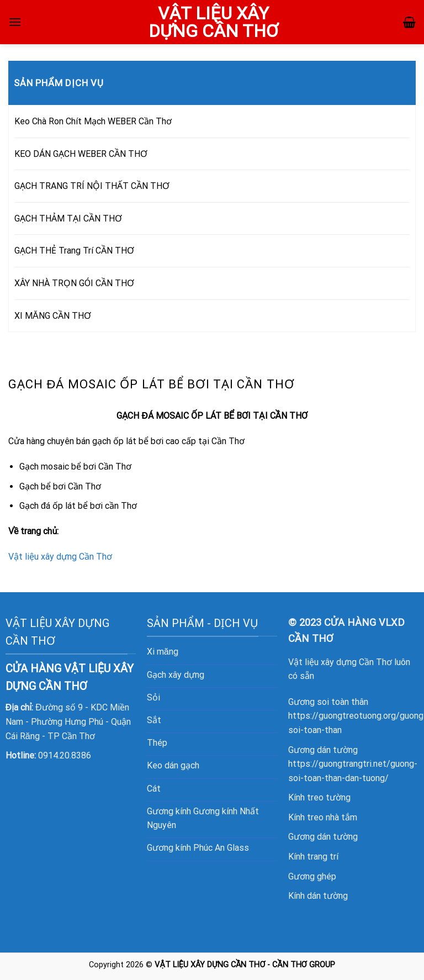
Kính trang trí (313, 857)
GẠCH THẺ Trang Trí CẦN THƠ (74, 251)
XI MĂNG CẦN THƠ (53, 316)
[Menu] (15, 22)
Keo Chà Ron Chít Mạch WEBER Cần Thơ (93, 121)
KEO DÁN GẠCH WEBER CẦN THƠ (81, 154)
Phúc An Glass (221, 848)
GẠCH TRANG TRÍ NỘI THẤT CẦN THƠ (92, 186)
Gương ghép (312, 876)
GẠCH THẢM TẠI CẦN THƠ (68, 218)
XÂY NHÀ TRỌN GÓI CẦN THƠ (74, 283)
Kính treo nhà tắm (323, 817)
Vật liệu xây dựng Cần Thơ (60, 557)
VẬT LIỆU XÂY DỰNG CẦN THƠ (213, 22)
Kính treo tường (319, 797)
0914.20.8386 (65, 755)
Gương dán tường (323, 837)
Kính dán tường (318, 896)
